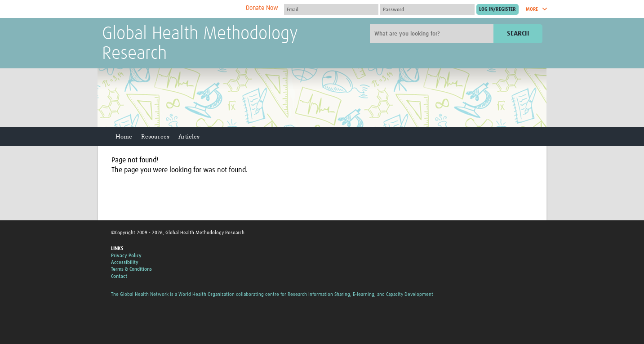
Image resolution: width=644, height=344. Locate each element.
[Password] (427, 9)
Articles (189, 136)
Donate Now (262, 8)
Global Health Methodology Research (200, 44)
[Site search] (433, 34)
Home (124, 136)
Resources (155, 136)
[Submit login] (497, 9)
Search (518, 34)
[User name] (331, 9)
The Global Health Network (169, 9)
